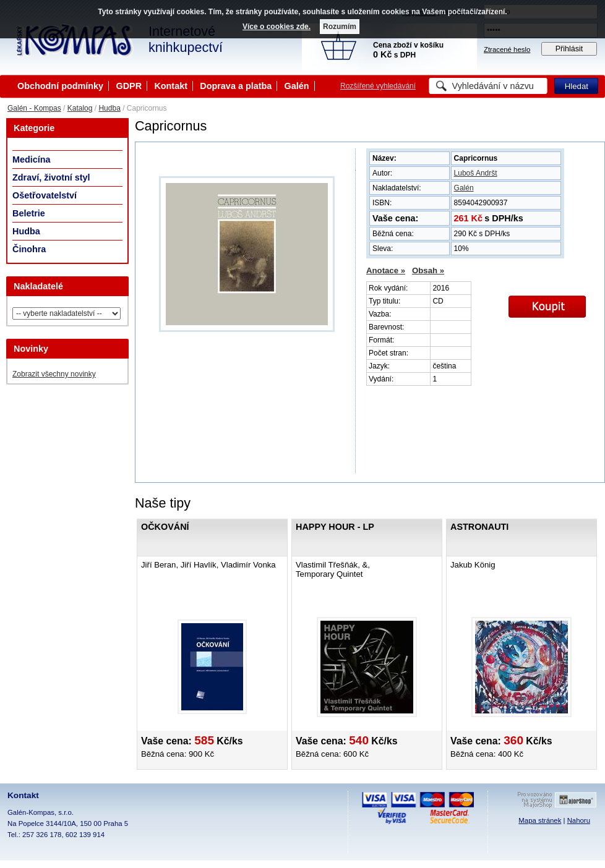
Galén (297, 86)
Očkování (165, 527)
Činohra (29, 249)
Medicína (32, 160)
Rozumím (340, 27)
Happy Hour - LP (335, 527)
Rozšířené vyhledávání (378, 86)
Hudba (109, 108)
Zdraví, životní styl (51, 177)
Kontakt (171, 86)
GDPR (129, 86)
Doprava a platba (236, 86)
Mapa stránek (540, 820)
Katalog (80, 108)
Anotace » (386, 270)
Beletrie (29, 213)
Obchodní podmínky (60, 86)
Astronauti (479, 527)
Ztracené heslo (507, 49)
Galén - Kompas (34, 108)
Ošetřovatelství (45, 195)
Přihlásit (569, 49)
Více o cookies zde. (277, 27)
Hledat (577, 86)
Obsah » (428, 270)
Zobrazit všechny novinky (54, 374)
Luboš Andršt (476, 173)
